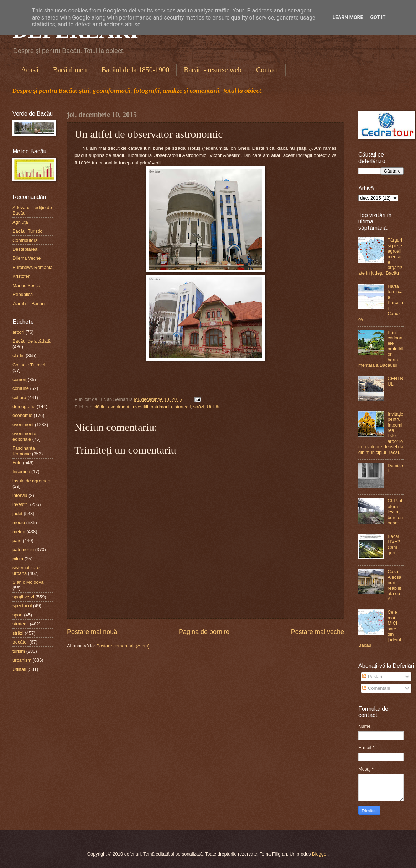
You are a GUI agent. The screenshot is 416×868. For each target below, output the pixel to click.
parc (17, 541)
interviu (20, 495)
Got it (378, 17)
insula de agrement (32, 481)
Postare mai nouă (92, 632)
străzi (199, 407)
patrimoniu (161, 407)
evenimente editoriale (24, 436)
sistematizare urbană (26, 570)
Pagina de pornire (204, 632)
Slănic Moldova (28, 582)
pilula (18, 559)
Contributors (25, 240)
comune (21, 388)
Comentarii (376, 688)
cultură (19, 398)
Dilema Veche (27, 258)
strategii (183, 407)
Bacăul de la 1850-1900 (136, 70)
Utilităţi (214, 407)
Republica (23, 294)
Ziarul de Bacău (28, 304)
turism (19, 651)
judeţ (17, 514)
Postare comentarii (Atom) (123, 646)
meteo (19, 532)
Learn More (348, 17)
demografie (24, 406)
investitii (140, 407)
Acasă (30, 70)
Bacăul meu (70, 70)
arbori (18, 332)
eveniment (118, 407)
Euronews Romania (32, 267)
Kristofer (21, 276)
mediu (19, 522)
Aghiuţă (20, 222)
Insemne (21, 472)
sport (18, 615)
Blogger (320, 854)
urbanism (22, 660)
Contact (267, 70)
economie (22, 415)
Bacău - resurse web (213, 70)
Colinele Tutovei (29, 365)
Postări (372, 676)
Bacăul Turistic (27, 231)
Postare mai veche (318, 632)
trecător (20, 642)
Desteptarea (25, 249)
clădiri (100, 407)
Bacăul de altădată (32, 341)
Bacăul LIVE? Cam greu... (394, 544)
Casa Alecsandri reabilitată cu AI (394, 585)
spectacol (22, 606)
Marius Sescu (26, 285)
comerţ (19, 379)
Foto (17, 463)
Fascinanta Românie (24, 451)
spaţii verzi (23, 597)
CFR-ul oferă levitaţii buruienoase (395, 512)
